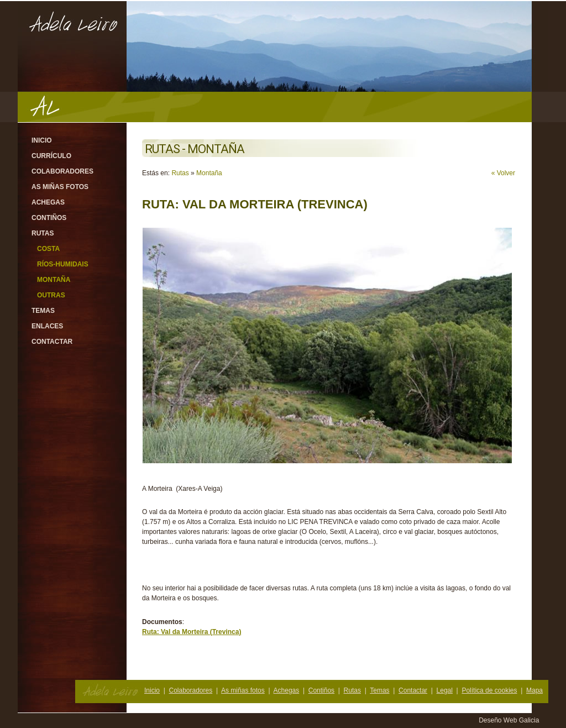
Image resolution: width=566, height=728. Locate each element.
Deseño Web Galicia (510, 720)
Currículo (51, 156)
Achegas (48, 202)
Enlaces (47, 326)
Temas (43, 311)
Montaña (54, 280)
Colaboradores (62, 171)
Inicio (42, 140)
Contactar (52, 342)
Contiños (49, 218)
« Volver (503, 173)
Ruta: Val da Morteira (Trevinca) (192, 632)
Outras (51, 295)
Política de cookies (489, 690)
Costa (48, 249)
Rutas (43, 233)
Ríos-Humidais (63, 264)
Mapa (534, 690)
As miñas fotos (60, 187)
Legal (445, 690)
